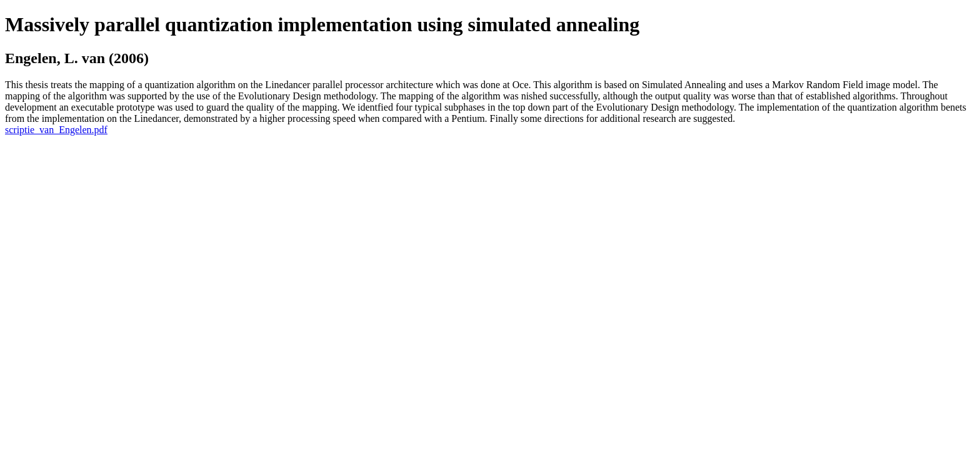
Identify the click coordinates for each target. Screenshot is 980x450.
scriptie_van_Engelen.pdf (56, 130)
